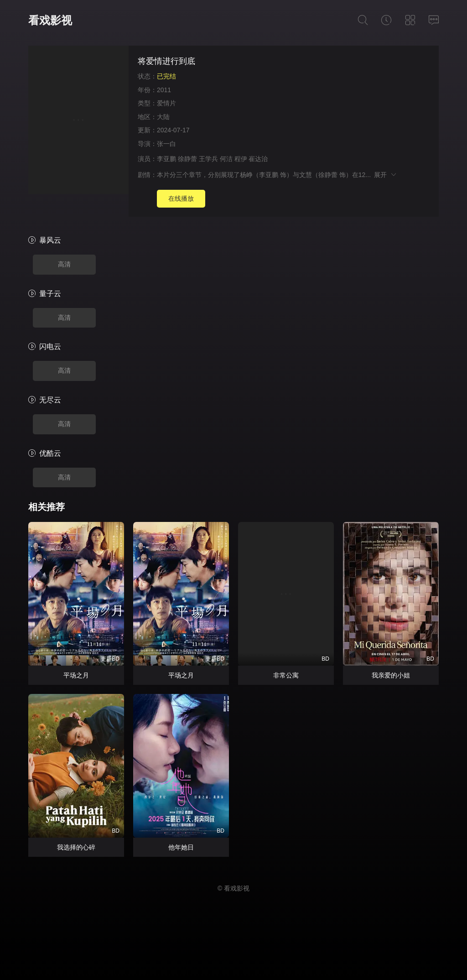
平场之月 (76, 675)
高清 (64, 264)
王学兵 (208, 159)
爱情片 (166, 103)
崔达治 (258, 159)
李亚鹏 (166, 159)
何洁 (226, 159)
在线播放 (181, 198)
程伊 (241, 159)
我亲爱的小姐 (391, 675)
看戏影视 (50, 20)
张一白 (166, 144)
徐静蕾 (187, 159)
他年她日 (181, 847)
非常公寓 (286, 675)
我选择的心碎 (76, 847)
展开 (386, 175)
